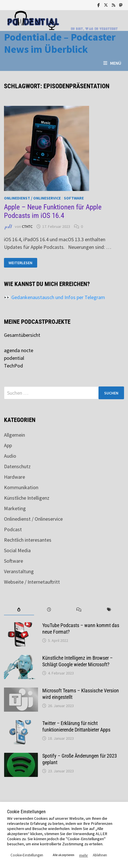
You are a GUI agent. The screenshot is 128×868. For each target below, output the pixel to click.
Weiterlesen (20, 263)
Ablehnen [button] (100, 855)
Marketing (15, 508)
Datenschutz (17, 466)
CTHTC (27, 226)
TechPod (13, 366)
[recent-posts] (49, 610)
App (8, 445)
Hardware (14, 477)
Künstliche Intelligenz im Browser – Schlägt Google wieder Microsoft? (77, 661)
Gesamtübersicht (22, 335)
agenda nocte (19, 350)
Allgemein (14, 435)
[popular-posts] (19, 610)
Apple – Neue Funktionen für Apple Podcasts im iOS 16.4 (53, 211)
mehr (84, 855)
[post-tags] (109, 610)
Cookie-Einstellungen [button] (27, 855)
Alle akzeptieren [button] (64, 855)
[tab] (19, 610)
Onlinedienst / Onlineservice (32, 198)
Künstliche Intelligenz (27, 498)
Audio (10, 456)
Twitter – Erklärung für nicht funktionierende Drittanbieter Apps (76, 726)
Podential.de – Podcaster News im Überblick (60, 43)
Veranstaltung (19, 571)
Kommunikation (21, 487)
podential (14, 358)
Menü (112, 63)
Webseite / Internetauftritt (32, 582)
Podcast (13, 529)
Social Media (17, 550)
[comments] (79, 610)
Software (74, 198)
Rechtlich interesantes (28, 540)
